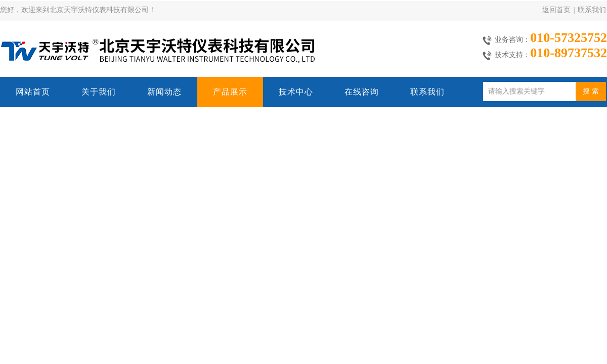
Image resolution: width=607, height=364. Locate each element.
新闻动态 (164, 92)
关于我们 (99, 92)
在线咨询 (362, 92)
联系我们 (592, 10)
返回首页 (556, 10)
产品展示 (230, 92)
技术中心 (296, 92)
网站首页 (33, 92)
